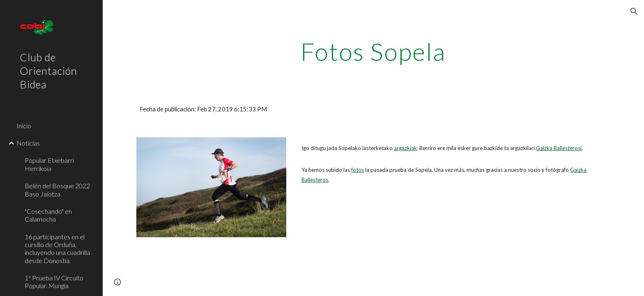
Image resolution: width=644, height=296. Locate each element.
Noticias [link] (28, 143)
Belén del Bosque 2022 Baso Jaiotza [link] (57, 190)
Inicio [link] (24, 126)
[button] (634, 12)
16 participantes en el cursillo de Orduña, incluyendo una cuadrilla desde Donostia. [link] (57, 249)
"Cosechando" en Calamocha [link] (48, 215)
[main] (373, 51)
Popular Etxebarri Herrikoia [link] (49, 164)
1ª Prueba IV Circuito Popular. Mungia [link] (54, 282)
